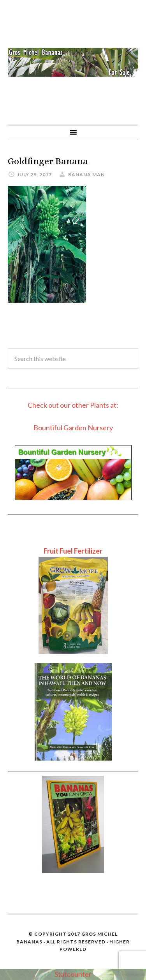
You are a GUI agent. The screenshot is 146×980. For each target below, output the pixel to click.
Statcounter (73, 974)
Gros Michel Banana (73, 62)
